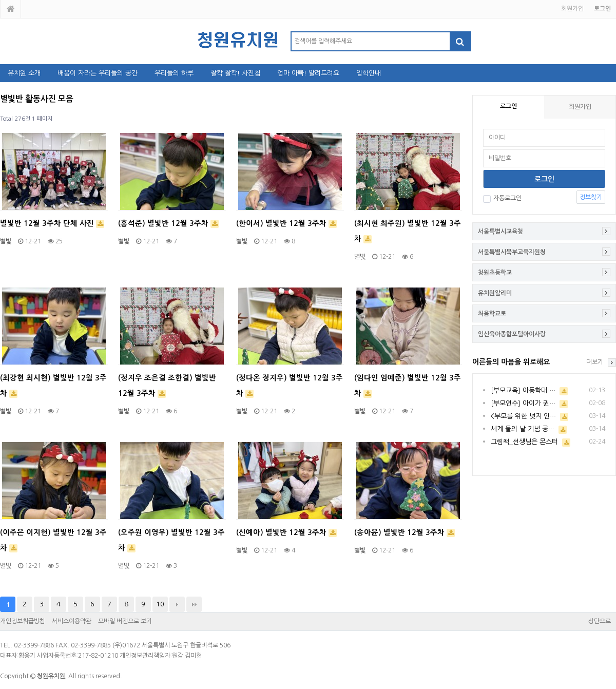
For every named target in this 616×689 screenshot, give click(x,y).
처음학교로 (492, 314)
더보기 (595, 362)
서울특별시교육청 (500, 232)
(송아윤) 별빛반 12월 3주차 (405, 533)
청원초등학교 (495, 273)
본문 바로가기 (0, 0)
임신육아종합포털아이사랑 (512, 334)
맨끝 (194, 604)
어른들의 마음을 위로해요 (511, 362)
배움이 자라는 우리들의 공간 (98, 73)
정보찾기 (591, 197)
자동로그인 (502, 198)
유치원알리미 (495, 293)
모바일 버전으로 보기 (125, 621)
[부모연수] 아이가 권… (523, 403)
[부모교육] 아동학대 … (523, 390)
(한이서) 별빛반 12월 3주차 (286, 224)
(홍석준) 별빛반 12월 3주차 (168, 224)
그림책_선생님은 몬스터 (524, 442)
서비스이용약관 (72, 621)
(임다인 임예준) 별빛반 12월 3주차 (408, 386)
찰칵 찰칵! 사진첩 (235, 73)
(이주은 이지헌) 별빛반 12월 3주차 (53, 541)
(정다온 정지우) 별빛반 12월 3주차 (290, 386)
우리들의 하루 (174, 73)
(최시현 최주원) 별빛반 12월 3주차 (408, 232)
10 (160, 604)
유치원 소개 (24, 73)
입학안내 (369, 73)
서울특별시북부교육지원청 (512, 252)
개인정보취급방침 (23, 621)
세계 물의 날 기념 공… (523, 429)
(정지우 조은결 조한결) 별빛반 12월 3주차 (167, 386)
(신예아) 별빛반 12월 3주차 (286, 533)
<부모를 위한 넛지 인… (523, 416)
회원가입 (572, 9)
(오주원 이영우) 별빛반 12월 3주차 (171, 541)
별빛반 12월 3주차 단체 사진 (52, 224)
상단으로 (600, 621)
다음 (177, 604)
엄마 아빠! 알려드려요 (308, 73)
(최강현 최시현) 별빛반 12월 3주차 (53, 386)
